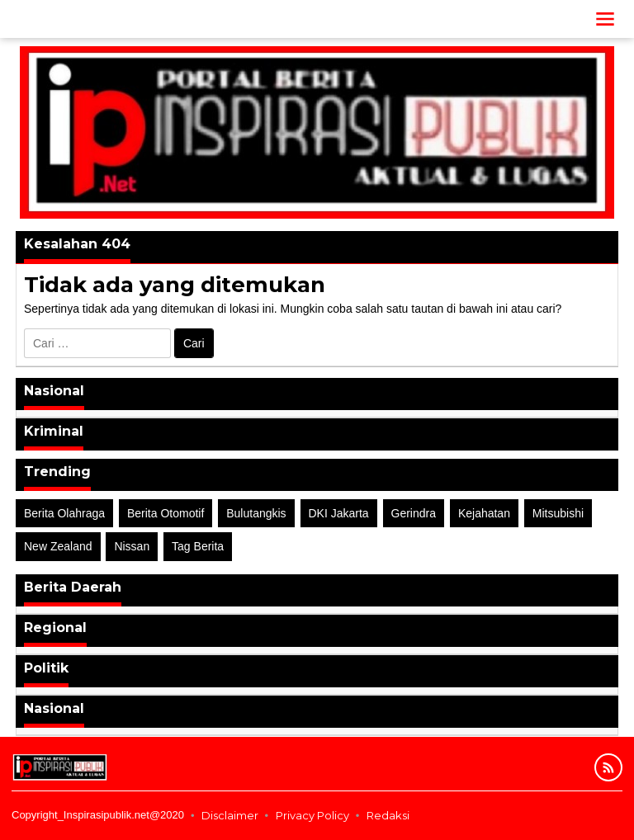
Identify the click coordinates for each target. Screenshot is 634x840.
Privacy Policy (312, 815)
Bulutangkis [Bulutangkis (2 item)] (256, 513)
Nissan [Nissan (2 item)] (132, 546)
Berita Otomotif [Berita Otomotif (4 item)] (166, 513)
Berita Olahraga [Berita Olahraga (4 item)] (64, 513)
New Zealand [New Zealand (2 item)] (58, 546)
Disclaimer (230, 815)
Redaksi (388, 815)
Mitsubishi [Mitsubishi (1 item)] (558, 513)
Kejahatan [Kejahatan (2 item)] (484, 513)
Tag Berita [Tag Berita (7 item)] (198, 546)
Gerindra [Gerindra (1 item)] (414, 513)
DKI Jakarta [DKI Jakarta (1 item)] (339, 513)
